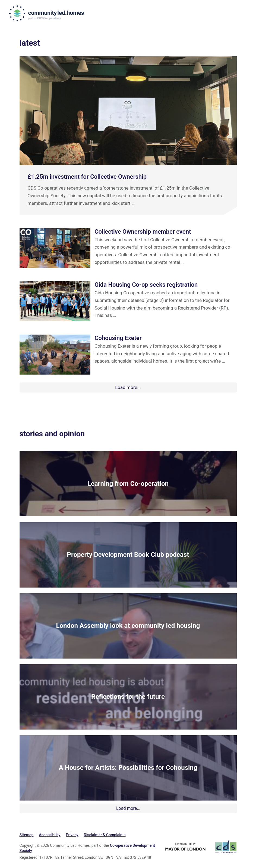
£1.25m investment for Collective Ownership (87, 177)
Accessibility (50, 833)
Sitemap (27, 833)
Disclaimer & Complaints (105, 833)
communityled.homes (48, 13)
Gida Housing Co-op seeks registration (146, 285)
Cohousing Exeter (118, 338)
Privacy (72, 833)
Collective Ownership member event (143, 232)
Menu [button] (243, 14)
